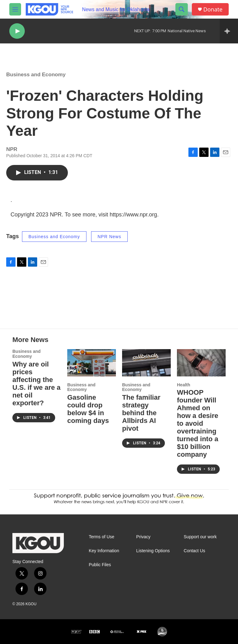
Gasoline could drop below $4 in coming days (88, 409)
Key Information (104, 551)
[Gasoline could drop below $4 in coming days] (92, 363)
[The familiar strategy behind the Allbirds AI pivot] (146, 363)
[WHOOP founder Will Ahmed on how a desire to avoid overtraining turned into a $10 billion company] (201, 363)
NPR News (109, 237)
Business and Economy (36, 75)
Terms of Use (101, 537)
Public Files (100, 565)
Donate (213, 9)
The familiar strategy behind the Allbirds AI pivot (141, 413)
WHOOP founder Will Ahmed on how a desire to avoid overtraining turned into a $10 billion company (198, 423)
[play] (17, 31)
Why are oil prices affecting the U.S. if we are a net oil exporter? (36, 384)
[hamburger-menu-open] (15, 9)
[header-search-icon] (182, 9)
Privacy (143, 537)
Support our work (200, 537)
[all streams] (229, 31)
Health (184, 385)
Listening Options (153, 551)
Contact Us (194, 551)
